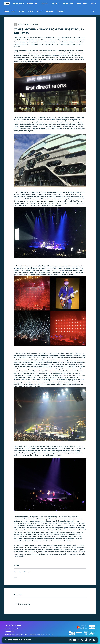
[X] (78, 640)
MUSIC (40, 11)
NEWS (22, 11)
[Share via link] (29, 572)
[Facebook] (94, 640)
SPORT (31, 11)
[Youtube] (75, 640)
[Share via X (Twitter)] (20, 572)
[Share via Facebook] (15, 572)
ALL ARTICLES (10, 11)
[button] (93, 11)
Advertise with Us (12, 629)
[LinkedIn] (90, 640)
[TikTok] (86, 640)
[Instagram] (71, 640)
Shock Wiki (9, 632)
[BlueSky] (82, 640)
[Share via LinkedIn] (24, 572)
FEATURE (50, 11)
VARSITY (61, 11)
